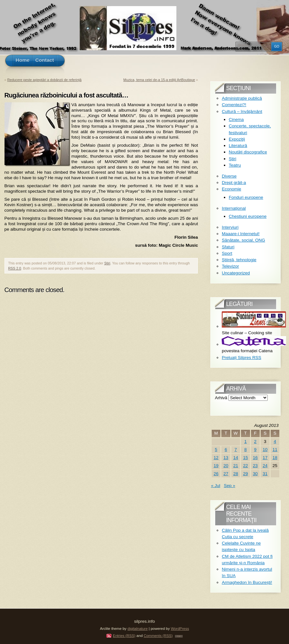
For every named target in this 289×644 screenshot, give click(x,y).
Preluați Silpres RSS (241, 358)
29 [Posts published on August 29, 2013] (245, 474)
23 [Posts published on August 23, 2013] (255, 466)
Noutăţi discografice (248, 152)
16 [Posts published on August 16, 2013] (255, 458)
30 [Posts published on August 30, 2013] (255, 474)
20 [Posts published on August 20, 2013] (226, 466)
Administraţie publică (242, 98)
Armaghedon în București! (247, 582)
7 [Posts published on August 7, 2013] (236, 450)
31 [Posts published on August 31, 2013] (265, 474)
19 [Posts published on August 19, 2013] (216, 466)
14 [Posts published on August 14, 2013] (236, 458)
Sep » (230, 486)
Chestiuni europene (248, 216)
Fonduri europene (246, 197)
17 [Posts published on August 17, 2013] (265, 458)
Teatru (235, 165)
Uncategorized (236, 273)
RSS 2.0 (14, 268)
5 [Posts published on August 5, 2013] (216, 450)
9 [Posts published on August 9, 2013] (255, 450)
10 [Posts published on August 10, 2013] (265, 450)
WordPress (180, 629)
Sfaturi (228, 247)
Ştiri (107, 263)
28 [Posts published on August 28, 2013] (236, 474)
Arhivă (221, 398)
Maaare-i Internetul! (241, 234)
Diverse (229, 176)
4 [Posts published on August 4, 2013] (275, 442)
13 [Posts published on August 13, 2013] (226, 458)
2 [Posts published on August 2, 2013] (255, 442)
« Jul (216, 486)
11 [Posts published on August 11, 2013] (275, 450)
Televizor (230, 266)
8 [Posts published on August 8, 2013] (246, 450)
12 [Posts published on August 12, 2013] (216, 458)
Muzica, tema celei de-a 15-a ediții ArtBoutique (159, 80)
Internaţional (234, 208)
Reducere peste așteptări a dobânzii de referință (44, 80)
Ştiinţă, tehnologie (239, 260)
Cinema (236, 120)
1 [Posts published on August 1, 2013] (246, 442)
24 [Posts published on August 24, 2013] (265, 466)
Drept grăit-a (234, 183)
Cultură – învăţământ (242, 111)
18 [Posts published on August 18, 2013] (275, 458)
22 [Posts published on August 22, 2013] (245, 466)
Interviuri (230, 227)
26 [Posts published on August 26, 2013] (216, 474)
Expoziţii (237, 139)
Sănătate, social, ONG (243, 240)
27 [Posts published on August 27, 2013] (226, 474)
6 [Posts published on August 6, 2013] (226, 450)
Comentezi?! (234, 105)
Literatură (238, 146)
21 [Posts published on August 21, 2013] (236, 466)
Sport (227, 253)
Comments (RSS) (158, 636)
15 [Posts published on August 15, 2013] (245, 458)
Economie (231, 189)
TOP (179, 636)
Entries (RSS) (124, 636)
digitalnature (138, 629)
